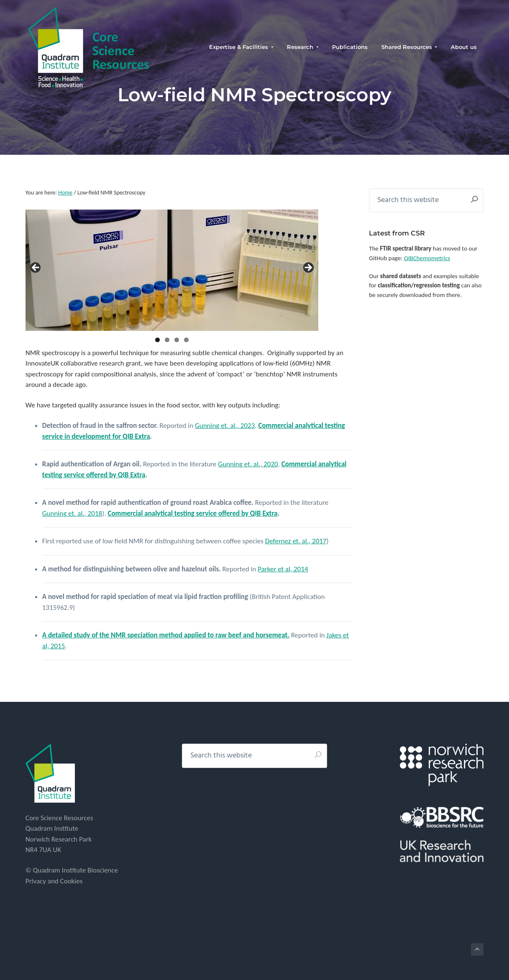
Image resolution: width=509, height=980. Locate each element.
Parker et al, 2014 (283, 569)
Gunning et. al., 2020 (248, 464)
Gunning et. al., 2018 (72, 513)
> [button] (308, 268)
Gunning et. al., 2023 (225, 426)
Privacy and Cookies (54, 881)
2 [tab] (167, 340)
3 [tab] (177, 340)
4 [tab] (186, 340)
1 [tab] (157, 340)
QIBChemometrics (427, 258)
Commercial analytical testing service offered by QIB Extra (192, 513)
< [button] (36, 268)
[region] (172, 270)
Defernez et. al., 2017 (296, 541)
